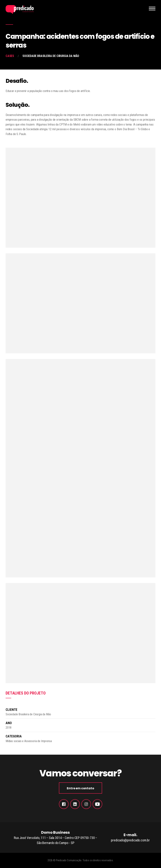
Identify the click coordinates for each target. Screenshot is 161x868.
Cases (10, 56)
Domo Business (55, 838)
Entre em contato (80, 788)
